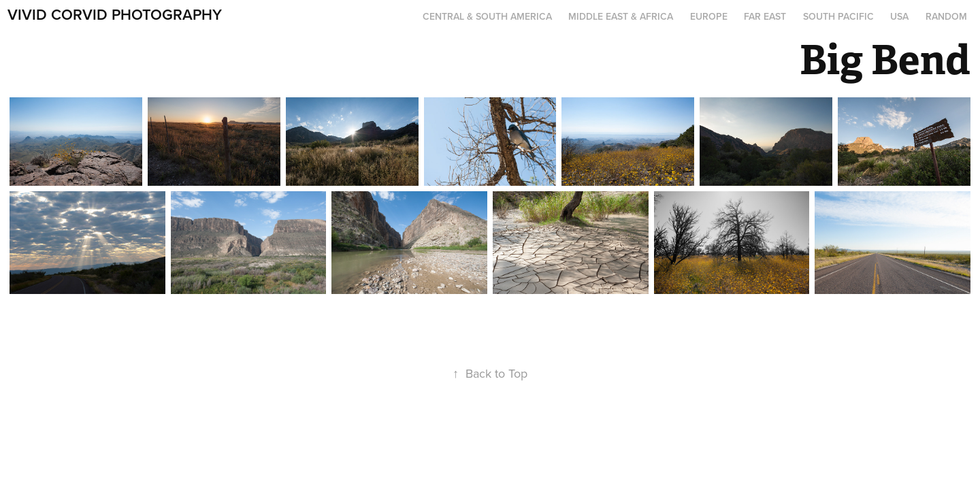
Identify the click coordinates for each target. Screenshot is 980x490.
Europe (709, 16)
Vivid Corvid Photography (115, 14)
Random (946, 16)
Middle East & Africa (621, 16)
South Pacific (838, 16)
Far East (765, 16)
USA (899, 16)
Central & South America (487, 16)
